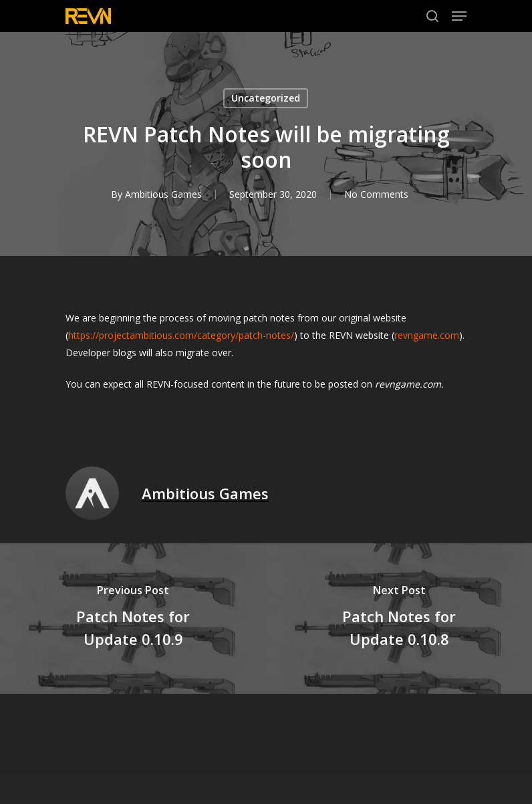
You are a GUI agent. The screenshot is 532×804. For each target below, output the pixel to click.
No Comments (376, 194)
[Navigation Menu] (459, 16)
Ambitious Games (163, 194)
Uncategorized (266, 98)
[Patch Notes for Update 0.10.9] (133, 619)
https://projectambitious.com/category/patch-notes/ (181, 335)
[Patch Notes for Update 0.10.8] (399, 619)
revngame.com (427, 335)
